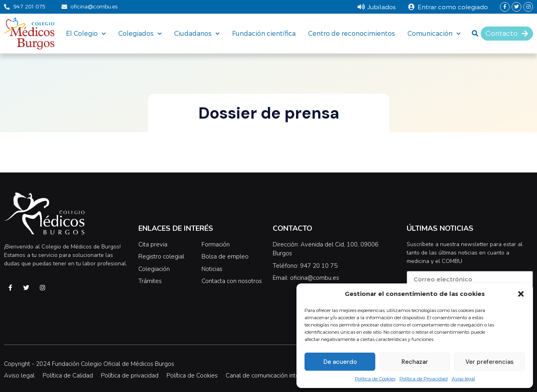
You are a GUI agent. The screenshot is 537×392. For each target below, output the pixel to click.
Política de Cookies (375, 378)
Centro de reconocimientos (352, 33)
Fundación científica (264, 33)
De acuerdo (340, 362)
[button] (521, 294)
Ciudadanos (197, 33)
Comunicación (434, 33)
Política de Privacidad (424, 378)
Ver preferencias (490, 362)
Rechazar (415, 362)
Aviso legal (463, 378)
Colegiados (140, 33)
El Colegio (86, 33)
